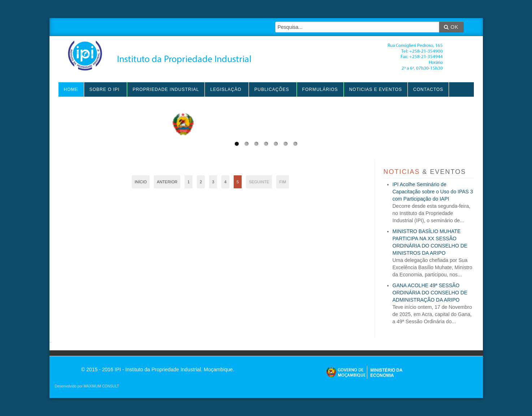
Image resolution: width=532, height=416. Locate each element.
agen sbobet (51, 342)
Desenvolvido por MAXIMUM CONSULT (87, 386)
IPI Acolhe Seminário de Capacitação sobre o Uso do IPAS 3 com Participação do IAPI (433, 192)
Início (141, 182)
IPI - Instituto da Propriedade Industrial (255, 56)
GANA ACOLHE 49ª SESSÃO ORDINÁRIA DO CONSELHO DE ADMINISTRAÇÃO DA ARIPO (430, 293)
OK (451, 27)
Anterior (167, 182)
